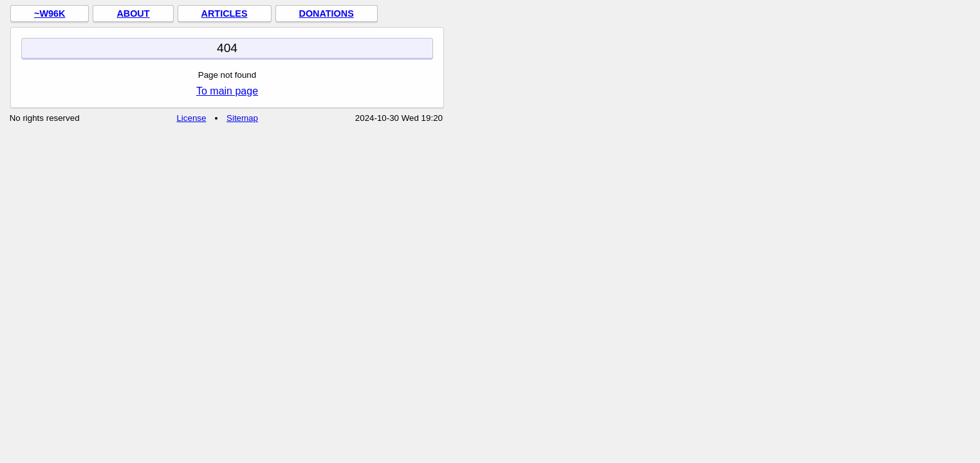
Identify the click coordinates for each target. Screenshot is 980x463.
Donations (327, 14)
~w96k (50, 14)
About (133, 14)
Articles (225, 14)
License (191, 118)
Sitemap (242, 118)
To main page (227, 91)
